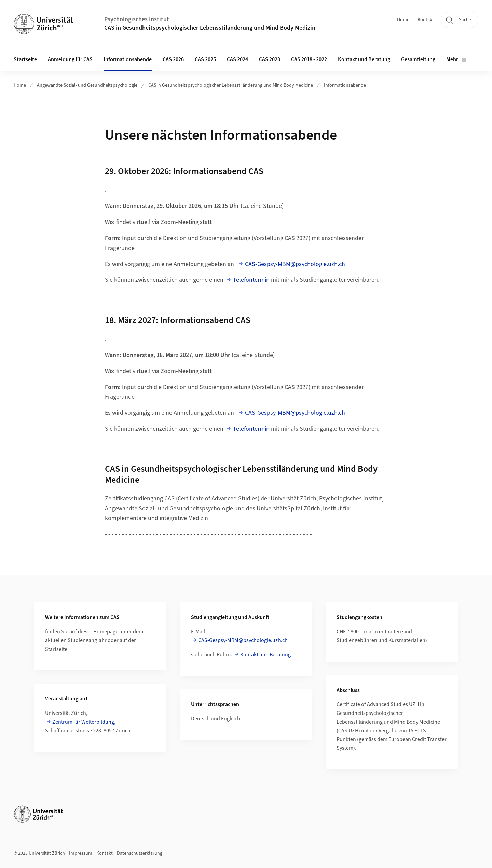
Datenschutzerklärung (140, 853)
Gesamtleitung (418, 59)
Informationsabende (128, 59)
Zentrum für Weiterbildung (83, 722)
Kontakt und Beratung (364, 59)
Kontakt (426, 20)
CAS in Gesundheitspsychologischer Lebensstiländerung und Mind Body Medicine (231, 85)
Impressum (81, 853)
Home (403, 20)
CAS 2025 (205, 59)
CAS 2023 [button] (270, 59)
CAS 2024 (237, 59)
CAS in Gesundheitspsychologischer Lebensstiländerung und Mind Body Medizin (210, 28)
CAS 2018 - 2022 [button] (309, 59)
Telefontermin (251, 280)
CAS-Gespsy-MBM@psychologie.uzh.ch (295, 264)
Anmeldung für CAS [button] (70, 59)
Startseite (25, 59)
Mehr (456, 60)
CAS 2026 (173, 59)
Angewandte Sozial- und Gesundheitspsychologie (87, 85)
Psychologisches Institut (137, 19)
